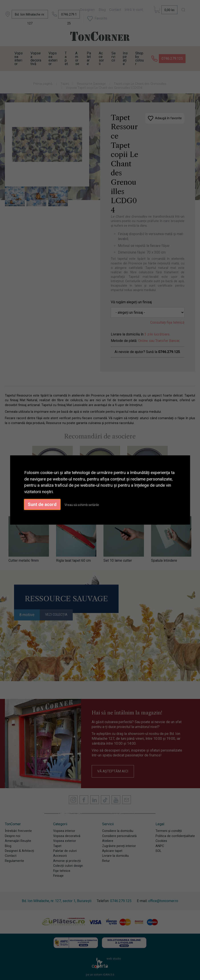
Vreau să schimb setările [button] (82, 505)
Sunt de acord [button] (42, 504)
